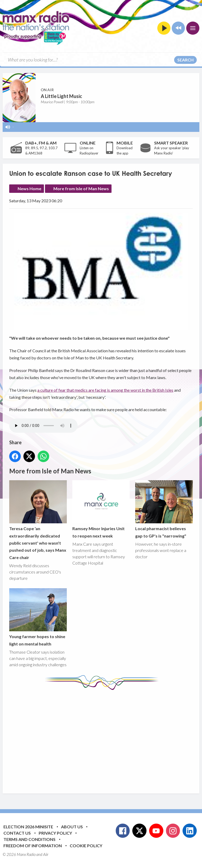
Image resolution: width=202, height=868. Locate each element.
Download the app (125, 151)
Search (185, 60)
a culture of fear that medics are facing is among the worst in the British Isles (105, 390)
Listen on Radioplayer (89, 151)
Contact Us (17, 833)
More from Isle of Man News (81, 188)
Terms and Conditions (29, 839)
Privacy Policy (55, 833)
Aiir (46, 854)
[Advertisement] (106, 738)
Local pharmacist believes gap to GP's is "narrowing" (164, 509)
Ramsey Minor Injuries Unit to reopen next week (101, 509)
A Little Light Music (61, 96)
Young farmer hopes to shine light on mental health (38, 617)
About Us (72, 827)
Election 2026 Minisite (28, 827)
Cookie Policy (86, 846)
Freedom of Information (33, 846)
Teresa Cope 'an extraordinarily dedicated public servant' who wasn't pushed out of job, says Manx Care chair (38, 520)
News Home (29, 188)
